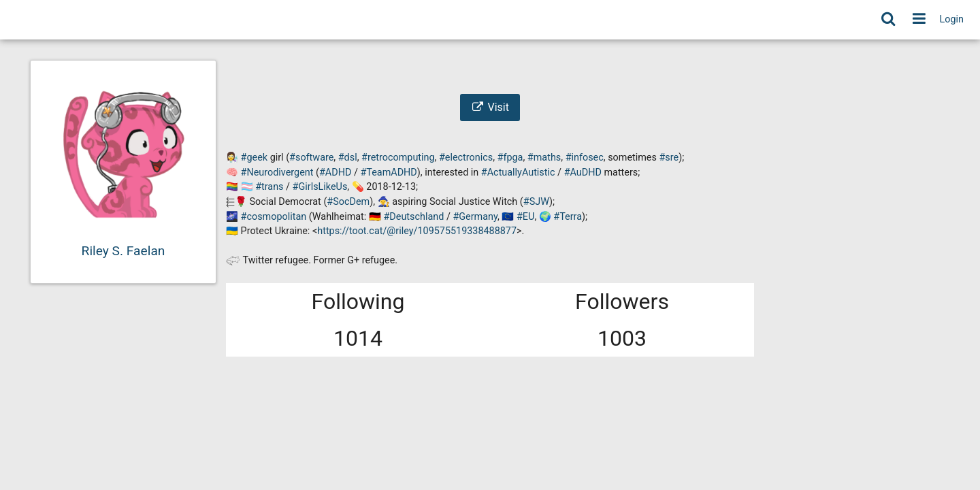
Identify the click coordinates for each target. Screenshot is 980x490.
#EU (525, 217)
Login (952, 19)
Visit (490, 107)
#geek (255, 158)
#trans (269, 187)
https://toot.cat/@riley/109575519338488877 (417, 231)
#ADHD (335, 173)
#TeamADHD (388, 173)
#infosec (585, 158)
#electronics (466, 158)
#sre (669, 158)
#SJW (536, 202)
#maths (544, 158)
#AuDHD (583, 173)
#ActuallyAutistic (518, 173)
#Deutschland (413, 217)
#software (311, 158)
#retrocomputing (398, 158)
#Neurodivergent (277, 173)
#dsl (348, 158)
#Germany (475, 217)
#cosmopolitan (274, 217)
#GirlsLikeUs (320, 187)
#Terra (568, 217)
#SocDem (348, 202)
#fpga (510, 158)
